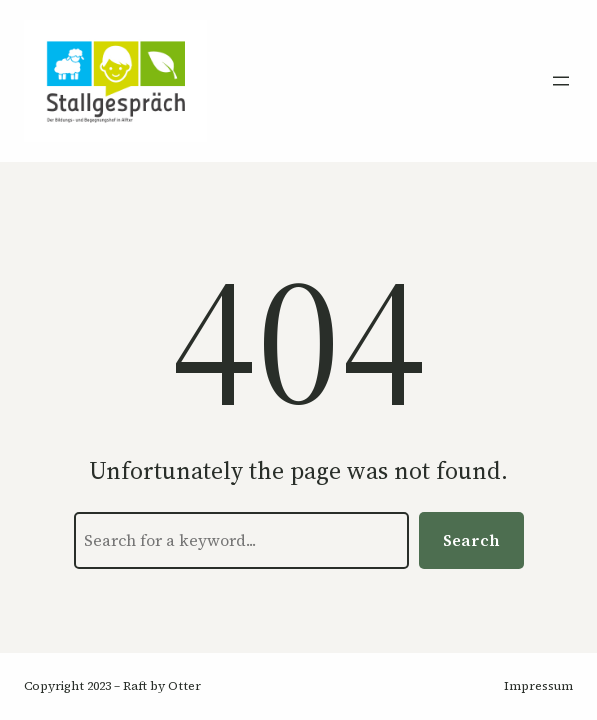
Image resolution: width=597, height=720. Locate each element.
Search (471, 540)
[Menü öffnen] (561, 81)
